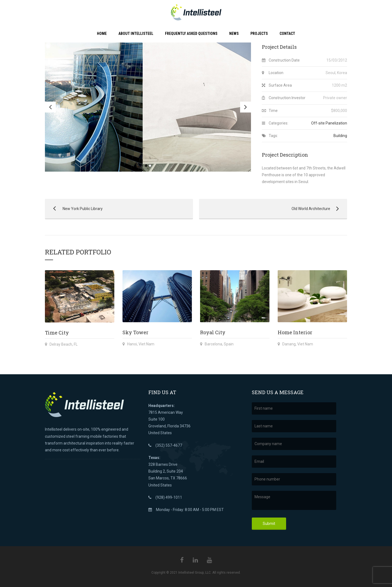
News (234, 34)
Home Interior (295, 332)
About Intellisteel (136, 34)
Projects (259, 34)
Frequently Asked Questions (191, 34)
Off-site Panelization (329, 123)
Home (102, 34)
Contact (287, 34)
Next (246, 107)
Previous (50, 107)
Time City (57, 333)
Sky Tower (135, 332)
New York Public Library (74, 209)
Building (340, 136)
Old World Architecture (270, 209)
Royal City (213, 332)
